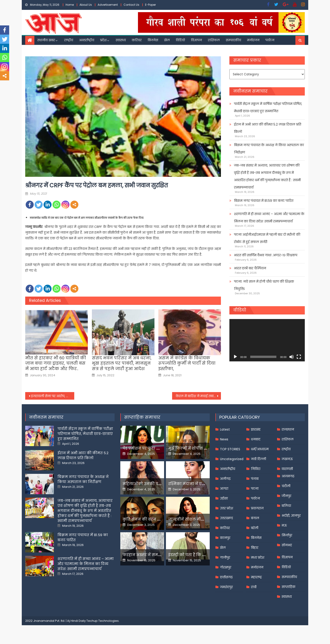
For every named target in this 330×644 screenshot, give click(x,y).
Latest (225, 429)
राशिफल (214, 40)
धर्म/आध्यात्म (260, 449)
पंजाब (255, 479)
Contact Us (131, 5)
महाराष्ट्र (256, 577)
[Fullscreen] (299, 357)
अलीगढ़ (225, 479)
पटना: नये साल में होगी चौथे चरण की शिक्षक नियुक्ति (264, 285)
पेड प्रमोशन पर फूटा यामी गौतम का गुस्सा (157, 448)
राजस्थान (288, 429)
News (224, 439)
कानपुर (225, 538)
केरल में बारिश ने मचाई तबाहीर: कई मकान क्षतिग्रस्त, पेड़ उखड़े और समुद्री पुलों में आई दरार (198, 396)
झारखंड (256, 429)
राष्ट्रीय (69, 40)
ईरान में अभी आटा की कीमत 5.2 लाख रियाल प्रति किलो (268, 128)
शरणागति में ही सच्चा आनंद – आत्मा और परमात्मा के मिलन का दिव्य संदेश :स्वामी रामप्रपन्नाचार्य (269, 218)
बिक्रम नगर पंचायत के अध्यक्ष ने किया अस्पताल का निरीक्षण (269, 149)
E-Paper (150, 5)
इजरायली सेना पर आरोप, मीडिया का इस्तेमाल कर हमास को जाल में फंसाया (53, 396)
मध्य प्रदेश (258, 557)
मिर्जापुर (287, 535)
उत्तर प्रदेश (227, 508)
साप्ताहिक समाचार (142, 417)
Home (70, 5)
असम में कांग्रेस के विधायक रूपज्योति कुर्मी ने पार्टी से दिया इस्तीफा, (187, 363)
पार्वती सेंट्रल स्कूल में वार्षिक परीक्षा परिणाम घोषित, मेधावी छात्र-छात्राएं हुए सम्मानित (268, 107)
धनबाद (256, 439)
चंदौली (286, 486)
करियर (137, 40)
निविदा (256, 469)
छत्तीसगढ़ (226, 577)
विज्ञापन (196, 40)
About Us (86, 5)
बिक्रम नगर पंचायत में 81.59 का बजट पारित (264, 201)
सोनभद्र (287, 545)
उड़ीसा (224, 498)
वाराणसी (287, 469)
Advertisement (108, 5)
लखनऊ (287, 459)
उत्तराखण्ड (227, 518)
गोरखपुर (226, 567)
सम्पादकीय (233, 40)
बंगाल (255, 518)
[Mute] (291, 357)
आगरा (224, 488)
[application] (267, 340)
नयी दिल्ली (258, 459)
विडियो (180, 40)
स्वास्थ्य (121, 40)
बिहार (255, 548)
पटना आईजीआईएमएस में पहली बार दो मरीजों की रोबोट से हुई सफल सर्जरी (267, 238)
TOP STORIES (230, 449)
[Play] (235, 357)
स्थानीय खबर (46, 40)
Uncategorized (232, 459)
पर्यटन (270, 40)
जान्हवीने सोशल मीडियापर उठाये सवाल (202, 519)
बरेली (255, 528)
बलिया (286, 506)
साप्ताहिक (289, 587)
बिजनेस (153, 40)
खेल (167, 40)
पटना (255, 488)
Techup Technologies (103, 621)
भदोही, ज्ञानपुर (291, 516)
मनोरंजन (253, 40)
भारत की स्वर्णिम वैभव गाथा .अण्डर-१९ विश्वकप (266, 255)
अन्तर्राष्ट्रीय (87, 40)
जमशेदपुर (226, 587)
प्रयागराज (257, 508)
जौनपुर (286, 496)
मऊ (284, 525)
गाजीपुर (225, 557)
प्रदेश (103, 40)
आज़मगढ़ (288, 476)
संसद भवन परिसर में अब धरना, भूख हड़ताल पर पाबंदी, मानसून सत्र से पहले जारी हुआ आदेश (122, 363)
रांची (254, 587)
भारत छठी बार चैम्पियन (250, 268)
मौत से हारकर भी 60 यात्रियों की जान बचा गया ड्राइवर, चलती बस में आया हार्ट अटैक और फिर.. (56, 363)
